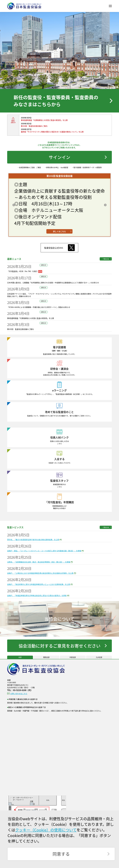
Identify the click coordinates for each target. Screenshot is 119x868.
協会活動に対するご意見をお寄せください (59, 646)
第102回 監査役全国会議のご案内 (34, 126)
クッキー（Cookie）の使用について (46, 830)
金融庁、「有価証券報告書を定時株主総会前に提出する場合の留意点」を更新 (37, 595)
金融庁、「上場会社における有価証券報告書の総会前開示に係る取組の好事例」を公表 (40, 573)
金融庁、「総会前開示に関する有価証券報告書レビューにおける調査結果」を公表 (39, 584)
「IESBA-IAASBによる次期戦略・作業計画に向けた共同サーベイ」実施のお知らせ (39, 307)
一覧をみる (106, 259)
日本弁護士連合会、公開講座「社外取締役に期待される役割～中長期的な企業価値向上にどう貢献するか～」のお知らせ (53, 283)
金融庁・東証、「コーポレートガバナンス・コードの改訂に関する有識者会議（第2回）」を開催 (44, 551)
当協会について (59, 619)
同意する (61, 854)
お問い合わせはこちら (19, 694)
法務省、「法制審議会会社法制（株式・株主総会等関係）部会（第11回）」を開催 (39, 562)
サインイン (59, 157)
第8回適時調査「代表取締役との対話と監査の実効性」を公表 (44, 120)
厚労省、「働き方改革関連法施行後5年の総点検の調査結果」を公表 (33, 540)
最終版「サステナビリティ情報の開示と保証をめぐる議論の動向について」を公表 (52, 132)
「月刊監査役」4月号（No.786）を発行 (22, 271)
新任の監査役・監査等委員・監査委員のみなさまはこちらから (56, 101)
